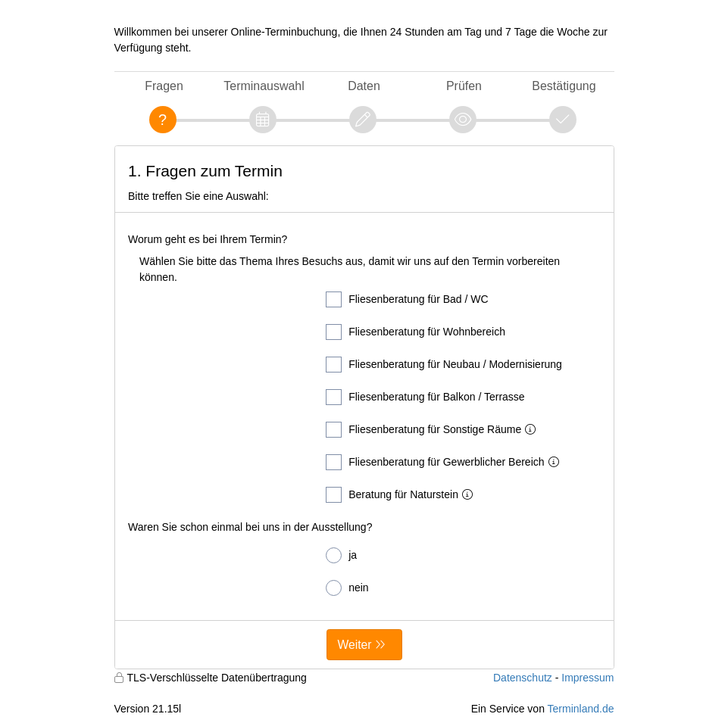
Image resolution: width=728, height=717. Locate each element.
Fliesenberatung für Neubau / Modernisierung (444, 365)
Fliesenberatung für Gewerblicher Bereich (445, 462)
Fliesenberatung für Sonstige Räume (434, 430)
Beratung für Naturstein (402, 495)
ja (341, 555)
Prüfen (464, 86)
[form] (364, 407)
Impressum (587, 678)
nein (347, 588)
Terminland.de (581, 709)
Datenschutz (523, 678)
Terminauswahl (264, 86)
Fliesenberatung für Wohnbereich (416, 332)
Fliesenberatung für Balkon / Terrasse (425, 397)
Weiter (355, 645)
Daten (364, 86)
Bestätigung (564, 86)
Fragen (164, 86)
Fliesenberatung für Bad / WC (407, 299)
